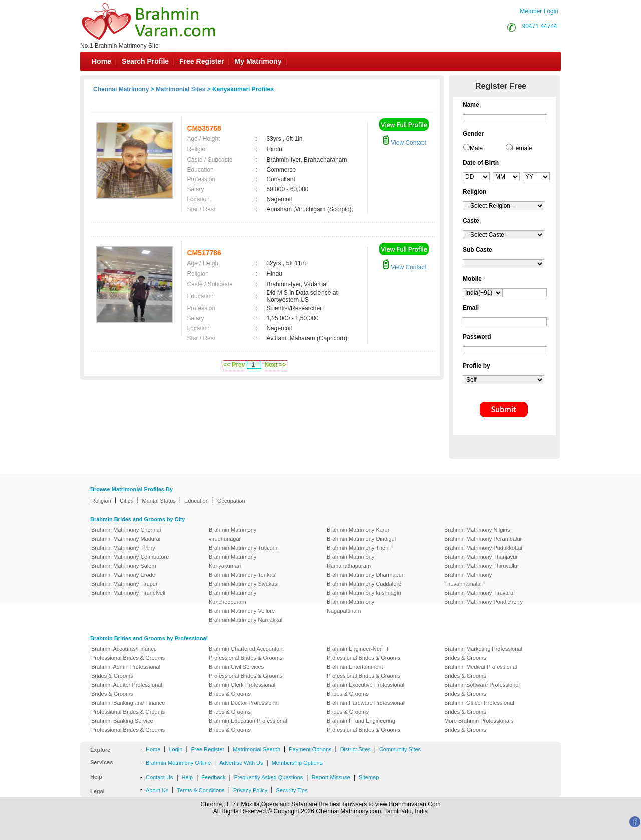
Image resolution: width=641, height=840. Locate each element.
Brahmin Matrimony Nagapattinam (350, 606)
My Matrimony (258, 61)
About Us (157, 790)
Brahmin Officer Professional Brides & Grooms (479, 707)
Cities (127, 501)
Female (522, 148)
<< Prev (234, 365)
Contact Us (159, 777)
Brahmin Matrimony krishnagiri (364, 593)
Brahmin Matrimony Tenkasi (243, 575)
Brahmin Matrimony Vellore (242, 611)
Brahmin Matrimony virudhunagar (233, 534)
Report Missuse (331, 777)
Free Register (202, 61)
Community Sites (400, 749)
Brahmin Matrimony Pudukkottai (483, 548)
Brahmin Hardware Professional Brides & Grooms (365, 707)
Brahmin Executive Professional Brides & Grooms (365, 689)
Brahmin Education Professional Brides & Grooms (248, 725)
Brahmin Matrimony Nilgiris (477, 530)
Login (176, 749)
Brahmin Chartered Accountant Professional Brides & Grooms (246, 653)
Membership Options (297, 763)
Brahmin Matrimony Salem (124, 566)
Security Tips (292, 790)
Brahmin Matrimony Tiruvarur (480, 593)
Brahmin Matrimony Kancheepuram (233, 597)
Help (188, 777)
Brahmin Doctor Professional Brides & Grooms (244, 707)
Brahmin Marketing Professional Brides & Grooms (483, 653)
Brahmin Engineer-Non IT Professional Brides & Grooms (363, 653)
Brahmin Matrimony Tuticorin (244, 548)
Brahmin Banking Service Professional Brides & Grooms (128, 725)
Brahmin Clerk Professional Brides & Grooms (242, 689)
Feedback (213, 777)
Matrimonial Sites (181, 89)
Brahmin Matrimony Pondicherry (484, 602)
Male (476, 148)
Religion (101, 501)
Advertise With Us (241, 763)
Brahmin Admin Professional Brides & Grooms (126, 671)
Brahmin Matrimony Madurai (126, 539)
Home (101, 61)
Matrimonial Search (257, 749)
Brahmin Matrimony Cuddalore (364, 584)
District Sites (355, 749)
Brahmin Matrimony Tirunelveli (128, 593)
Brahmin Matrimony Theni (358, 548)
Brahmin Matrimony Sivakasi (244, 584)
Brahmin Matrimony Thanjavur (481, 557)
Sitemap (369, 777)
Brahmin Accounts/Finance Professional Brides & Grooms (128, 653)
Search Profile (145, 61)
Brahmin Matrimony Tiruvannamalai (468, 579)
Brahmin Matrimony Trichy (123, 548)
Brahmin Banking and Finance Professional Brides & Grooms (128, 707)
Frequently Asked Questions (269, 777)
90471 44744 (540, 26)
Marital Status (159, 501)
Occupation (231, 501)
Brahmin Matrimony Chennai (126, 530)
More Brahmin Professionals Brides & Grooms (479, 725)
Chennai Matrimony (121, 89)
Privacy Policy (250, 790)
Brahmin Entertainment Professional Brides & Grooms (363, 671)
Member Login (539, 11)
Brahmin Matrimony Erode (123, 575)
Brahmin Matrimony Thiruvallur (482, 566)
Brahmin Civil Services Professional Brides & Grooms (246, 671)
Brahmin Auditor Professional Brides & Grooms (127, 689)
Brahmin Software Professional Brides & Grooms (482, 689)
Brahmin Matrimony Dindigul (361, 539)
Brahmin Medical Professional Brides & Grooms (481, 671)
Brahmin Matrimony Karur (358, 530)
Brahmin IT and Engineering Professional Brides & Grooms (363, 725)
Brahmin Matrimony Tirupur (124, 584)
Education (197, 501)
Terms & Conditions (201, 790)
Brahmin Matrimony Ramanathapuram (350, 561)
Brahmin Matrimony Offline (178, 763)
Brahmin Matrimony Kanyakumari (233, 561)
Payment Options (310, 749)
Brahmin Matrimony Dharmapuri (366, 575)
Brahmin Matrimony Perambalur (483, 539)
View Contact (404, 143)
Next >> (275, 365)
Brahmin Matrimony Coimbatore (130, 557)
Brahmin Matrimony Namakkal (246, 620)
